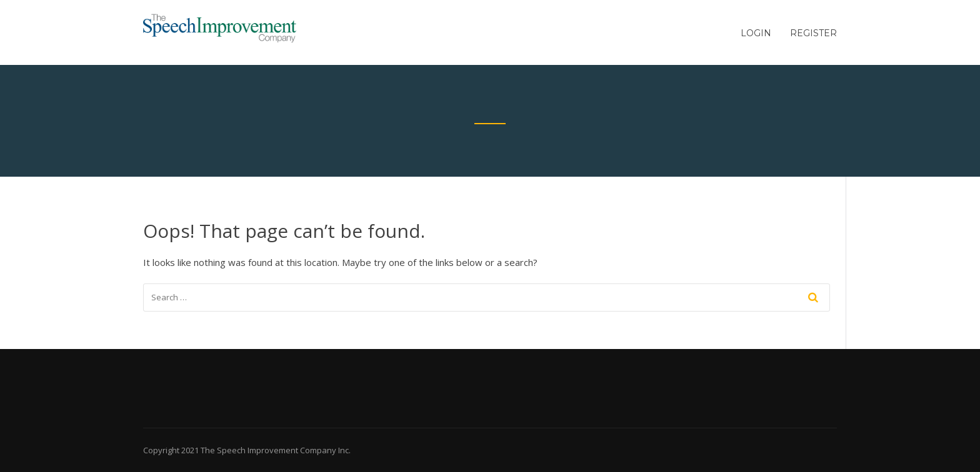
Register (813, 33)
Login (756, 33)
